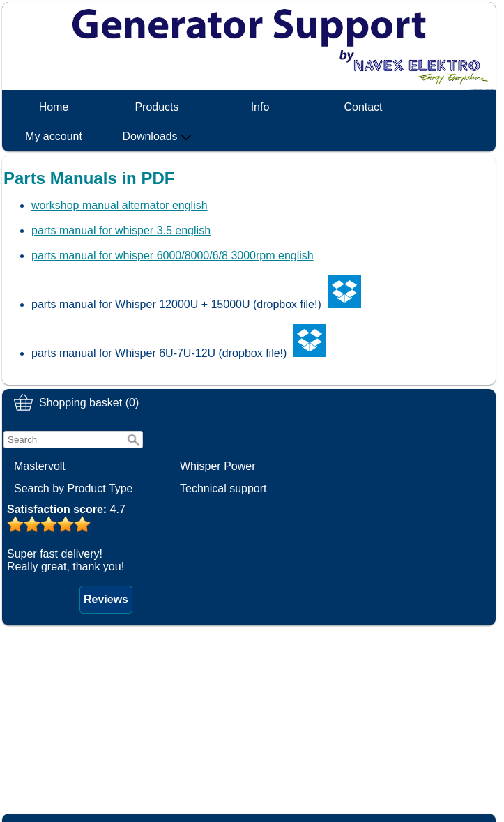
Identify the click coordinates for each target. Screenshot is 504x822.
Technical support (223, 488)
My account (54, 136)
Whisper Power (217, 466)
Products (156, 107)
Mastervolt (40, 466)
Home (54, 107)
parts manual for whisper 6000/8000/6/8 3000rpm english (173, 256)
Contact (363, 107)
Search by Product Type (73, 488)
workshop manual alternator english (120, 205)
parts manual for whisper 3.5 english (121, 230)
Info (260, 107)
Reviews (106, 599)
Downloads (156, 137)
